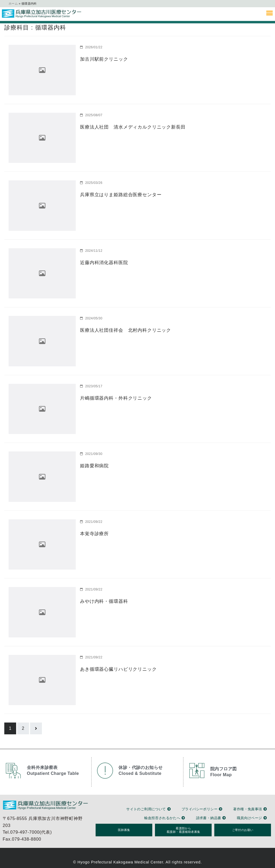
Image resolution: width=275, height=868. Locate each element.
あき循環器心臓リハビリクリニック (116, 669)
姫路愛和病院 (94, 466)
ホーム (13, 3)
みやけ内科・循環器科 (103, 601)
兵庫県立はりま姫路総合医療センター (118, 194)
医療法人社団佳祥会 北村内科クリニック (123, 330)
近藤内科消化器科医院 (103, 262)
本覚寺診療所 (94, 533)
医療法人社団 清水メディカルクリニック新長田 (130, 127)
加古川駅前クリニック (103, 59)
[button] (269, 13)
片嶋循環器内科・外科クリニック (114, 398)
